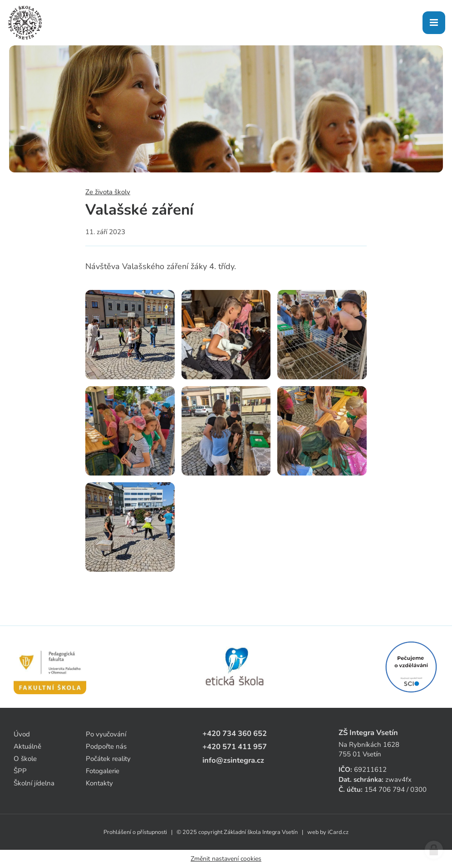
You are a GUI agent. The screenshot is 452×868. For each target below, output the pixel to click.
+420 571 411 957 (235, 747)
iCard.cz (338, 832)
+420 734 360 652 (235, 733)
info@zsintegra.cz (233, 760)
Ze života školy (108, 192)
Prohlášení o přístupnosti (135, 832)
